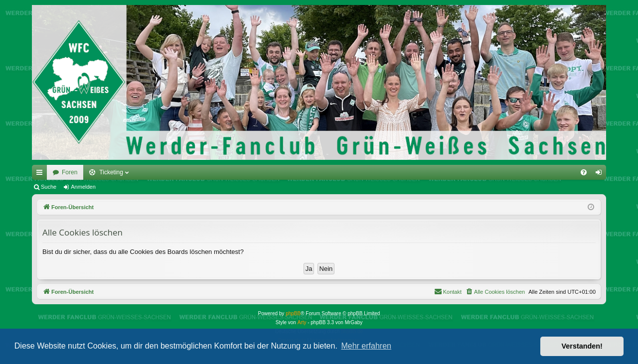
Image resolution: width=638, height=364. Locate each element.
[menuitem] (584, 172)
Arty (302, 322)
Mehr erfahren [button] (366, 346)
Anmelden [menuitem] (601, 174)
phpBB (293, 313)
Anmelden (83, 187)
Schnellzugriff (41, 174)
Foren (70, 172)
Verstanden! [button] (582, 346)
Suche (49, 187)
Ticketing (111, 172)
